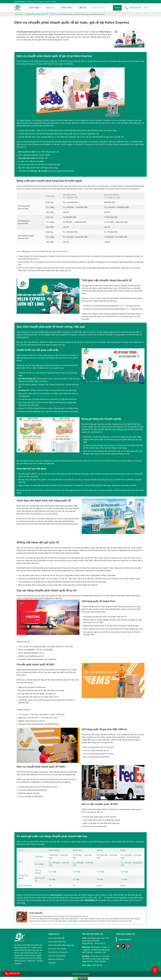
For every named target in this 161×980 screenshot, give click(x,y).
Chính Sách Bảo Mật (56, 938)
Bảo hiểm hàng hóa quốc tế (29, 690)
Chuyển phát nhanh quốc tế (28, 32)
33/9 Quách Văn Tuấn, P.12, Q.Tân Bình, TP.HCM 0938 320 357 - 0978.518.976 (96, 941)
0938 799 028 (100, 961)
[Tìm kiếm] (146, 8)
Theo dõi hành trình (27, 158)
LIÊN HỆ (82, 8)
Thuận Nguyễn (36, 913)
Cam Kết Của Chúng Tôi (58, 952)
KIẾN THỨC (66, 8)
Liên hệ (155, 970)
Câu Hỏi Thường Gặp (57, 956)
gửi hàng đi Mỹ (81, 142)
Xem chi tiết (23, 209)
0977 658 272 (88, 952)
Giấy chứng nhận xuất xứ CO (30, 393)
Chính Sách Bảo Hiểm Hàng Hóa (61, 945)
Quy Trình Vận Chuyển (57, 949)
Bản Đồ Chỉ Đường (56, 959)
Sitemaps (52, 963)
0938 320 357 (135, 8)
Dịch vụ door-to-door (27, 152)
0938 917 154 (100, 952)
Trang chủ (18, 14)
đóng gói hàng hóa (62, 34)
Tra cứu (117, 8)
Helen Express (105, 32)
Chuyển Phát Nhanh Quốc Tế (37, 14)
